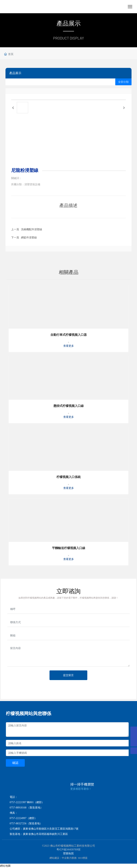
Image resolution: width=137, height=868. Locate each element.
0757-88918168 (18, 808)
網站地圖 (5, 866)
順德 (74, 858)
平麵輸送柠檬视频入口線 (69, 548)
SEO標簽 (83, 858)
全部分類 (123, 82)
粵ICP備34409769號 (69, 849)
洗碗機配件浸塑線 (32, 229)
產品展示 (69, 23)
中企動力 (67, 858)
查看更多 (69, 346)
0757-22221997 (18, 802)
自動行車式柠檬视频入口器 (69, 335)
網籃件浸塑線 (29, 237)
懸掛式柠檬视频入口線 (69, 406)
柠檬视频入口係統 (69, 477)
